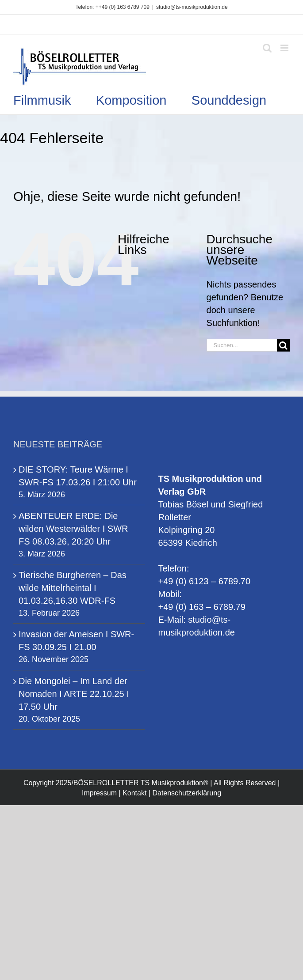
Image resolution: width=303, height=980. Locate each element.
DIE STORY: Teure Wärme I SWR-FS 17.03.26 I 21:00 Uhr (78, 476)
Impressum (99, 793)
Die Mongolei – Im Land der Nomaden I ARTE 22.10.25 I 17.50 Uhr (74, 694)
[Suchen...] (242, 345)
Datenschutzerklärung (187, 793)
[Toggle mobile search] (267, 48)
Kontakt (134, 793)
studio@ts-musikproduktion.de (192, 7)
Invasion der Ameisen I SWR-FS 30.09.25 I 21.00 (76, 641)
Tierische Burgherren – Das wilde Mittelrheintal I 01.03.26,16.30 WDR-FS (73, 588)
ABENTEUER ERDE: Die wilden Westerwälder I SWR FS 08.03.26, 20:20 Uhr (73, 529)
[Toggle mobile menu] (285, 48)
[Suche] (283, 345)
